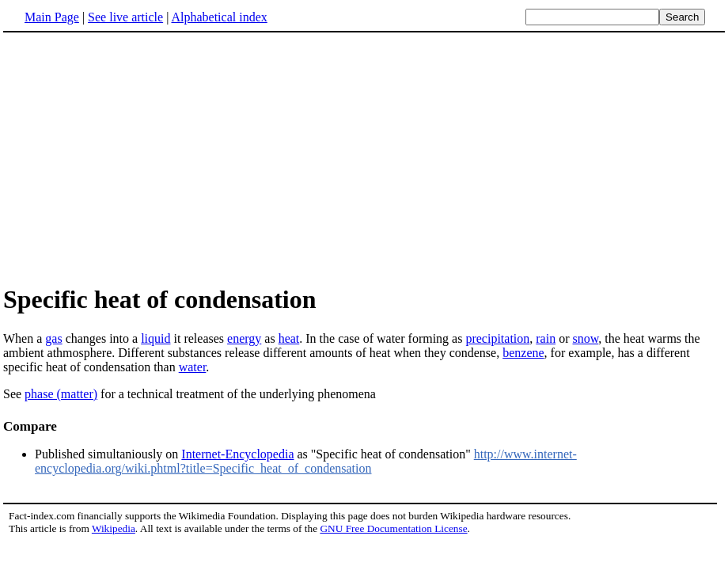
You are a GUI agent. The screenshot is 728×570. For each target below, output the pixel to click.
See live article (125, 17)
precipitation (497, 338)
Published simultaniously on (108, 454)
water (193, 367)
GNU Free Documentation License (393, 528)
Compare (30, 426)
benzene (523, 353)
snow (585, 338)
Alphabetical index (219, 17)
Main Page (52, 17)
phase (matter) (61, 394)
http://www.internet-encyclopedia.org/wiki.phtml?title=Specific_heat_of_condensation (306, 461)
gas (53, 338)
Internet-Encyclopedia (237, 454)
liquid (155, 338)
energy (244, 338)
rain (546, 338)
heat (289, 338)
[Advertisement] (136, 158)
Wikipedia (114, 528)
